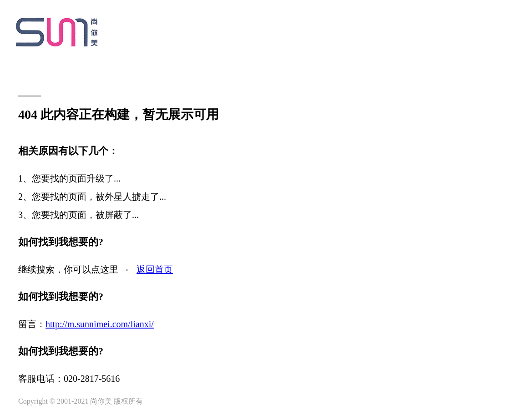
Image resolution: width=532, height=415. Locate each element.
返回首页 (155, 269)
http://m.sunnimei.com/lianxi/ (100, 324)
